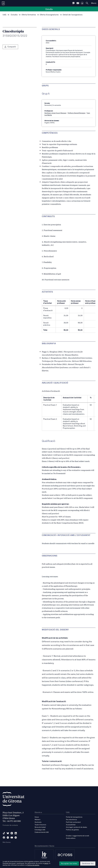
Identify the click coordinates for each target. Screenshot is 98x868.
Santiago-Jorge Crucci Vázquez (55, 113)
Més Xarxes (7, 842)
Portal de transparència (74, 817)
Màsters (37, 820)
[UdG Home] (3, 3)
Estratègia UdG (40, 830)
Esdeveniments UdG (42, 832)
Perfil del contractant (73, 822)
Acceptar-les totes (69, 864)
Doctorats (38, 822)
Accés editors (71, 838)
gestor (46, 863)
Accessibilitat (71, 825)
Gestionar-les (88, 864)
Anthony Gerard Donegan (77, 113)
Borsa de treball (40, 827)
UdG (4, 15)
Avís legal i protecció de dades (76, 827)
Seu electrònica (71, 820)
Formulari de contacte (10, 825)
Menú (94, 3)
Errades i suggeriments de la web (78, 836)
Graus (37, 817)
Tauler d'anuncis (40, 825)
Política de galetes (72, 830)
